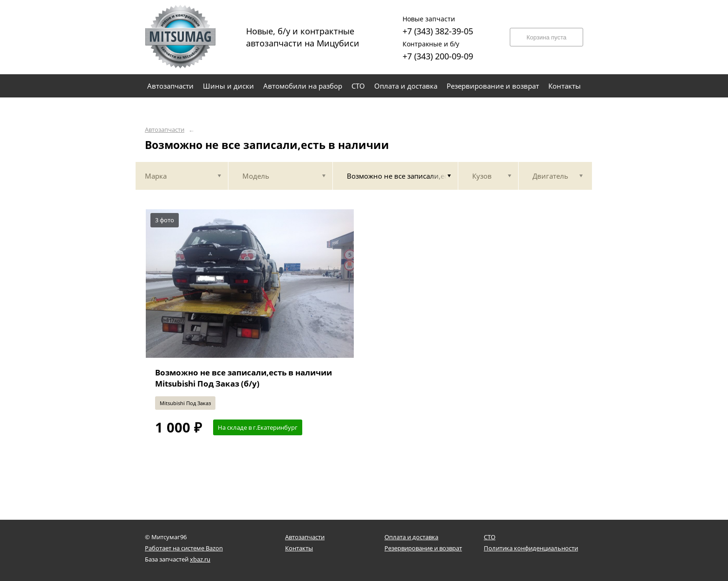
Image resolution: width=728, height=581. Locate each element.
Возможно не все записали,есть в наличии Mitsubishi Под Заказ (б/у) (244, 378)
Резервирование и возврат (423, 548)
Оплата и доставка (411, 537)
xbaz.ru (200, 559)
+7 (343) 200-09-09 (438, 49)
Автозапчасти (165, 130)
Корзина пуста (546, 37)
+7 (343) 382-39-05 (438, 24)
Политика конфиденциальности (531, 548)
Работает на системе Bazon (184, 548)
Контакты (299, 548)
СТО (490, 537)
